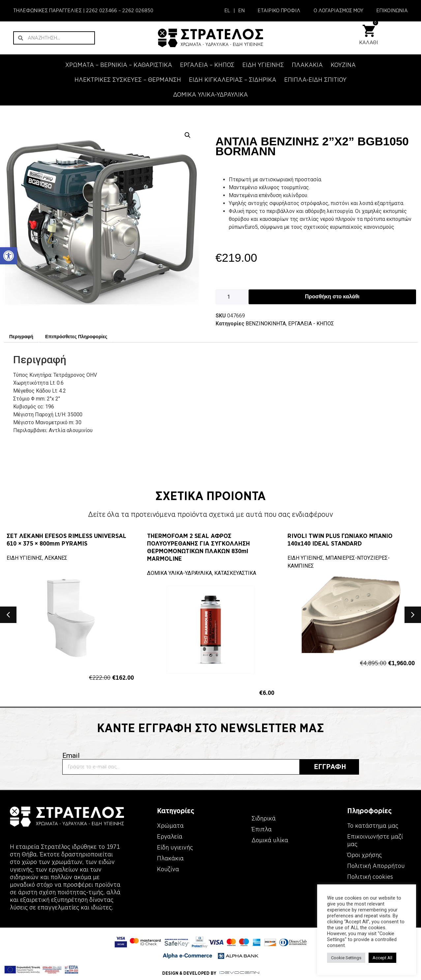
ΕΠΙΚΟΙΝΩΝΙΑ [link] (392, 11)
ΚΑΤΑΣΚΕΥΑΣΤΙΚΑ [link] (235, 573)
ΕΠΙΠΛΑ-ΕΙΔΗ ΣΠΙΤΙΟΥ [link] (315, 80)
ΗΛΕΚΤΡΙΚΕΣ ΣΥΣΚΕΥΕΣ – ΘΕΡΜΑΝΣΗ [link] (128, 80)
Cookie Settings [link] (346, 958)
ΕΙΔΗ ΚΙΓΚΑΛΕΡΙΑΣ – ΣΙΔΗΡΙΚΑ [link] (233, 80)
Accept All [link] (382, 958)
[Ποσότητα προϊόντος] (232, 297)
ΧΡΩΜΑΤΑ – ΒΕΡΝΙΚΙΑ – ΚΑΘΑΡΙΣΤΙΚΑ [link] (119, 65)
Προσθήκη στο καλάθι (332, 297)
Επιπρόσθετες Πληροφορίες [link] (76, 337)
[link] (9, 256)
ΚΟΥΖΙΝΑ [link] (343, 65)
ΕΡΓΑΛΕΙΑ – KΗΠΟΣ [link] (207, 65)
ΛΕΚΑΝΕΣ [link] (56, 558)
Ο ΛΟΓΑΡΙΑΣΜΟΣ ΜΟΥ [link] (338, 11)
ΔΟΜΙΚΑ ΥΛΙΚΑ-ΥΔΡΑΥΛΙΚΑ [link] (210, 95)
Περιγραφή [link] (21, 337)
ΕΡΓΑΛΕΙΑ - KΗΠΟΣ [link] (311, 324)
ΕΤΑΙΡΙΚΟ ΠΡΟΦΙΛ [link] (279, 11)
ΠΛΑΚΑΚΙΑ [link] (307, 65)
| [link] (234, 11)
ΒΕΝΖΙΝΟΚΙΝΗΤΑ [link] (266, 324)
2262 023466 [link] (102, 11)
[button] (188, 135)
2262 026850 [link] (138, 11)
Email (71, 756)
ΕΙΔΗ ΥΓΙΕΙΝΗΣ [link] (263, 65)
